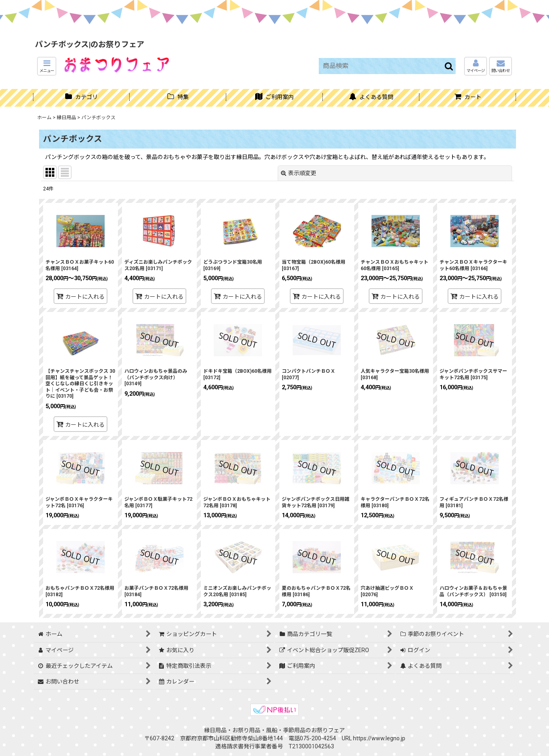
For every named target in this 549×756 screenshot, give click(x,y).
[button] (47, 66)
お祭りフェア (328, 730)
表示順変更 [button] (299, 173)
